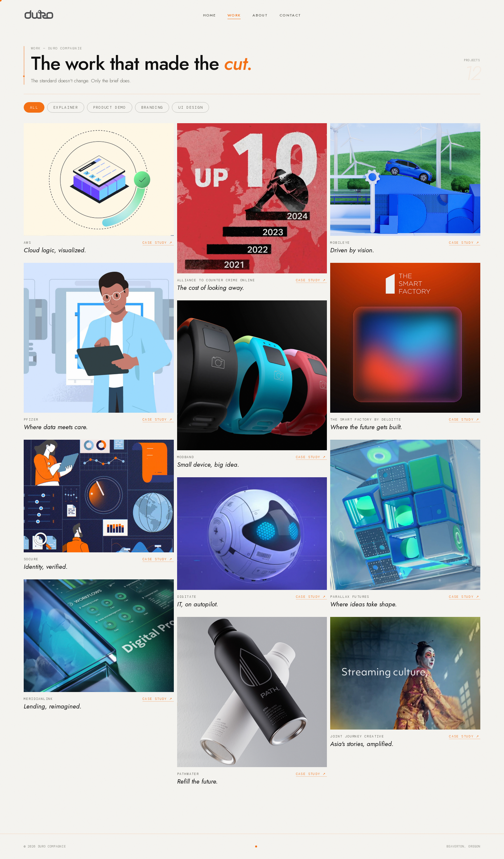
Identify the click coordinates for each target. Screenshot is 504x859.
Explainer (66, 107)
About (260, 15)
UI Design (190, 107)
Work (234, 15)
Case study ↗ (158, 243)
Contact (290, 15)
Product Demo (110, 107)
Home (209, 15)
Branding (152, 107)
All (34, 107)
